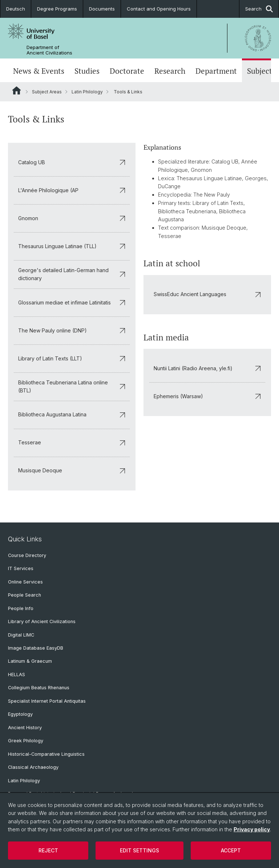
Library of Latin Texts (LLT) (72, 358)
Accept (231, 850)
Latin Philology (87, 92)
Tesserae (72, 442)
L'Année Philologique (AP (72, 190)
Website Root (17, 90)
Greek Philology (26, 741)
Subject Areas (47, 92)
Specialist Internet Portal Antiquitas (47, 701)
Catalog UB (72, 162)
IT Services (21, 568)
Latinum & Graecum (30, 661)
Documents (102, 9)
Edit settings (139, 850)
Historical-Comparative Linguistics (46, 754)
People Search (25, 595)
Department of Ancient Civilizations (49, 50)
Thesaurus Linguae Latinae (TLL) (72, 246)
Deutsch (16, 9)
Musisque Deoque (72, 470)
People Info (21, 608)
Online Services (25, 582)
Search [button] (259, 9)
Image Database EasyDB (36, 648)
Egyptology (20, 714)
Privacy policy (252, 829)
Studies (87, 71)
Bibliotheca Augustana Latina (72, 414)
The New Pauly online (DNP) (72, 330)
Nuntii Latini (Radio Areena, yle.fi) (207, 368)
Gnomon (72, 218)
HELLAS (17, 675)
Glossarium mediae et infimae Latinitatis (72, 302)
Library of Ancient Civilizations (42, 621)
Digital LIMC (21, 635)
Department (216, 71)
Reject (48, 850)
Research (170, 71)
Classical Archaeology (33, 767)
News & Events (39, 71)
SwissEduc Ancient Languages (207, 294)
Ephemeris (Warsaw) (207, 396)
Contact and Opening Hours (159, 9)
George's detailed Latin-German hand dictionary (72, 274)
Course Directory (27, 555)
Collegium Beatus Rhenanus (39, 688)
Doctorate (127, 71)
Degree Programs (57, 9)
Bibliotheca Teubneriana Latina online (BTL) (72, 386)
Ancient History (25, 728)
